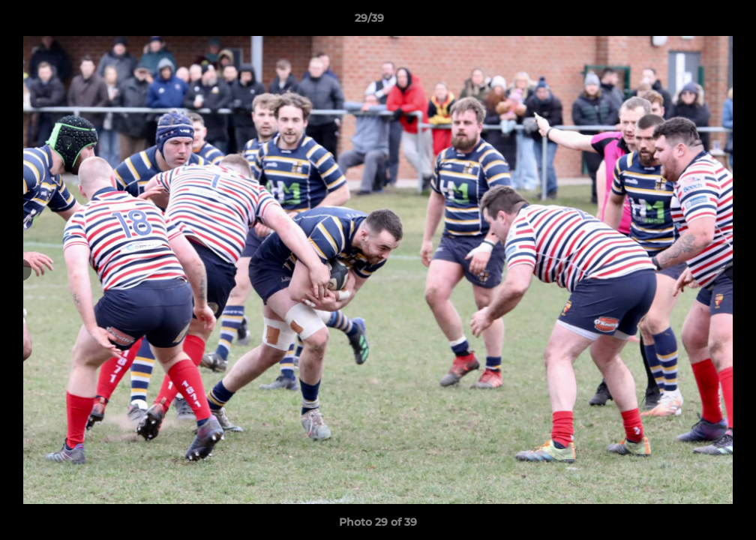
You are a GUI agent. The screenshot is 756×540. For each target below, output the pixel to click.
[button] (693, 22)
